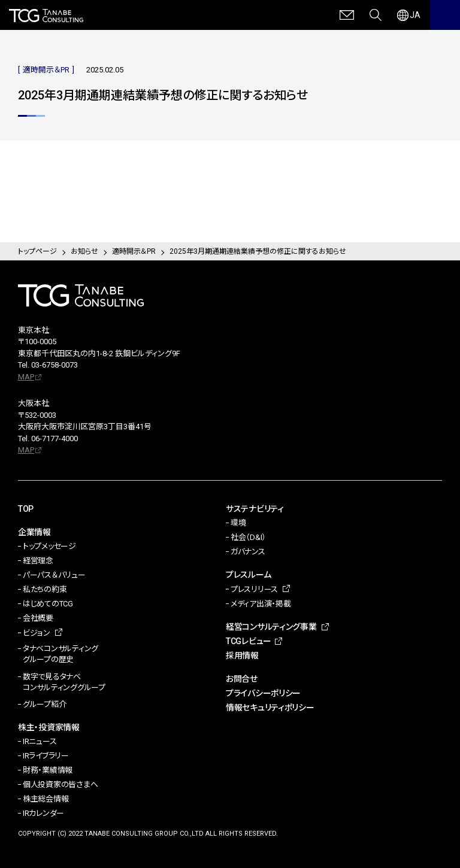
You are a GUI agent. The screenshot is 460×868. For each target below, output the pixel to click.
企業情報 (34, 532)
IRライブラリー (46, 756)
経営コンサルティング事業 (271, 627)
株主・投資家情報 (49, 727)
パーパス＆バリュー (54, 575)
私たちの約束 (45, 589)
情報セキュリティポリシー (270, 708)
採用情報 (242, 655)
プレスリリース (254, 589)
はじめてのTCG (48, 604)
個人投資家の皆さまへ (60, 784)
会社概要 (38, 618)
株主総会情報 (46, 799)
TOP (26, 509)
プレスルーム (248, 575)
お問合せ (242, 679)
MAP (26, 377)
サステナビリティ (255, 509)
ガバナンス (248, 552)
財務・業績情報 (48, 770)
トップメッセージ (49, 546)
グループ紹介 (44, 704)
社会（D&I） (248, 537)
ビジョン (37, 633)
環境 (238, 523)
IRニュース (40, 741)
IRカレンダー (43, 813)
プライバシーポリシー (263, 693)
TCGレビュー (249, 641)
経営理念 (38, 561)
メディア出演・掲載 (261, 604)
